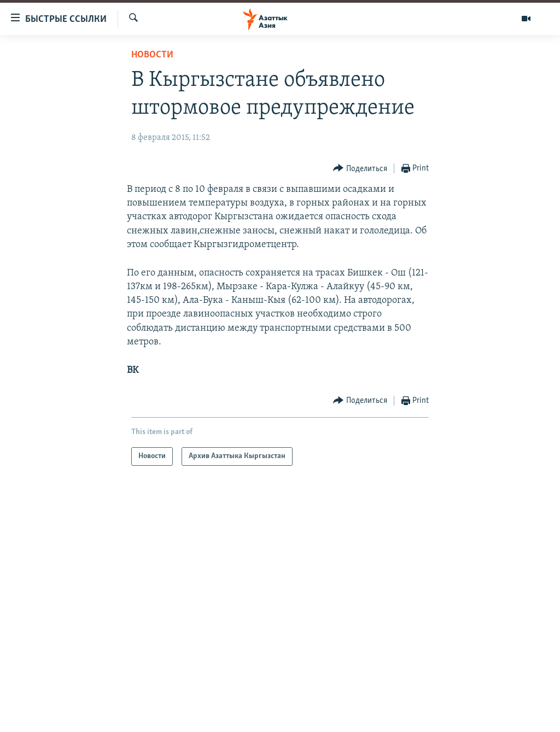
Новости (152, 55)
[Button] (360, 169)
